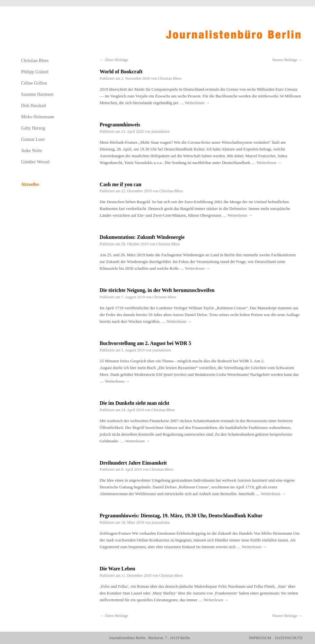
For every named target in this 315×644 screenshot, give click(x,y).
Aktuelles (30, 184)
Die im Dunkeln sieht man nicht (134, 403)
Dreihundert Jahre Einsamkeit (133, 463)
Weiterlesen (197, 103)
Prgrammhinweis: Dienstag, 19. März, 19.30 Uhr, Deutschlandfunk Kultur (181, 516)
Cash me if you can (121, 184)
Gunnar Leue (33, 139)
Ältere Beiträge (114, 60)
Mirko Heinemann (38, 117)
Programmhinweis (120, 125)
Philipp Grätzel (35, 72)
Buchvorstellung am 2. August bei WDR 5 (145, 343)
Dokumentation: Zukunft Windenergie (142, 237)
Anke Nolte (32, 151)
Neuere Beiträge (287, 60)
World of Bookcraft (121, 72)
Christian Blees (170, 78)
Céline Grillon (34, 83)
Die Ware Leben (117, 569)
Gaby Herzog (33, 128)
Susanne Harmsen (37, 94)
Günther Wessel (35, 162)
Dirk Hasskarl (34, 106)
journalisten (161, 132)
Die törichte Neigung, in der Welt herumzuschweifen (157, 290)
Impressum (260, 638)
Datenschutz (289, 638)
